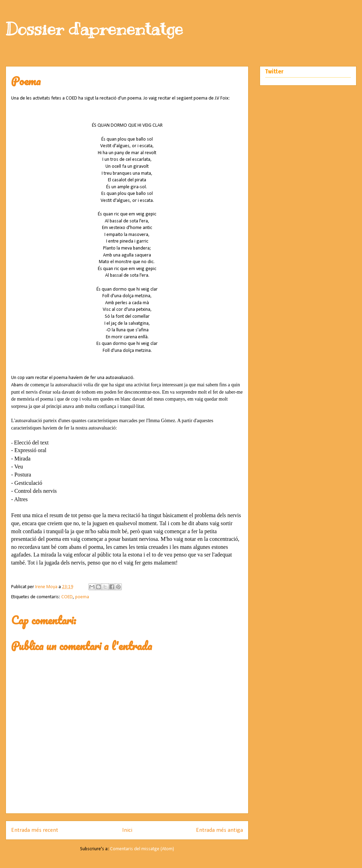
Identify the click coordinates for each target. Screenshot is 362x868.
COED (67, 597)
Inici (127, 830)
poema (82, 597)
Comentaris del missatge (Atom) (142, 849)
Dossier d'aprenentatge (94, 29)
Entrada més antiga (219, 830)
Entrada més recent (35, 830)
